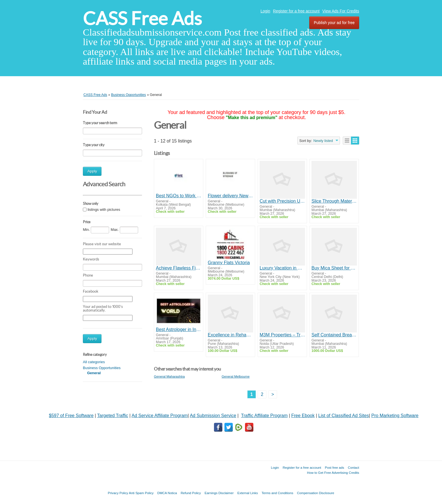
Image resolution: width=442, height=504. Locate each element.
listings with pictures (104, 210)
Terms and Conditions (277, 493)
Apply (92, 171)
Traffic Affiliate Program (264, 416)
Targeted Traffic (113, 416)
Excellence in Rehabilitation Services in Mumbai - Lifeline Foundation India (230, 335)
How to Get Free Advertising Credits (333, 473)
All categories (94, 362)
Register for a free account (296, 11)
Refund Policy (191, 493)
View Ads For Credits (341, 11)
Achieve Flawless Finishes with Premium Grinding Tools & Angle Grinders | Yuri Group (179, 268)
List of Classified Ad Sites (344, 416)
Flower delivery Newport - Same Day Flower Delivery (230, 196)
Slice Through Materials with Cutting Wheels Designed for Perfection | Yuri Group (334, 201)
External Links (248, 493)
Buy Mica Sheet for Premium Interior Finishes (334, 268)
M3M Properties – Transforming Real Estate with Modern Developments (282, 335)
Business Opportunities (102, 368)
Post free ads (334, 467)
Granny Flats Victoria (229, 263)
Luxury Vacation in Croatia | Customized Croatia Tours (282, 268)
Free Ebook (303, 416)
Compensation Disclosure (315, 493)
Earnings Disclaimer (219, 493)
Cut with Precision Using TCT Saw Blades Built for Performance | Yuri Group (282, 201)
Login (265, 11)
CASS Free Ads (142, 18)
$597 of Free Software (71, 416)
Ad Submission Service (213, 416)
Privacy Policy (118, 493)
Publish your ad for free (334, 23)
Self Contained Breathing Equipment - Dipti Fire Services (334, 335)
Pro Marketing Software (395, 416)
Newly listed (323, 141)
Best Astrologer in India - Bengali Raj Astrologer (179, 329)
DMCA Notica (167, 493)
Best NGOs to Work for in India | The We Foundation (179, 196)
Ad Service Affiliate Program (160, 416)
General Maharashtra (169, 376)
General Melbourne (236, 376)
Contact (353, 467)
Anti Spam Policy (141, 493)
